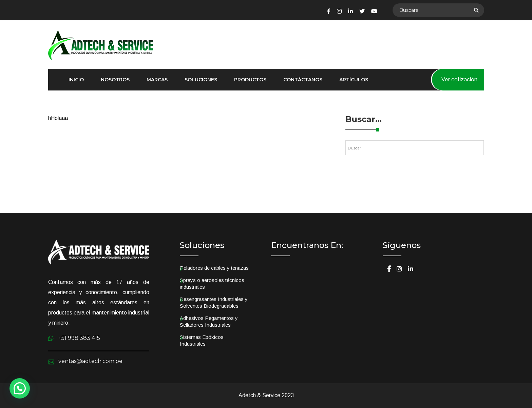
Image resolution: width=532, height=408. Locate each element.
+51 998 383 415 (79, 338)
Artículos (354, 80)
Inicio (76, 80)
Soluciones (201, 80)
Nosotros (115, 80)
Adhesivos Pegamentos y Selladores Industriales (209, 321)
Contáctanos (303, 80)
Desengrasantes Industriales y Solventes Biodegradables (214, 302)
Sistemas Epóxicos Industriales (202, 340)
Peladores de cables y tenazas (214, 268)
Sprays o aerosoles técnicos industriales (212, 283)
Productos (250, 80)
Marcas (157, 80)
